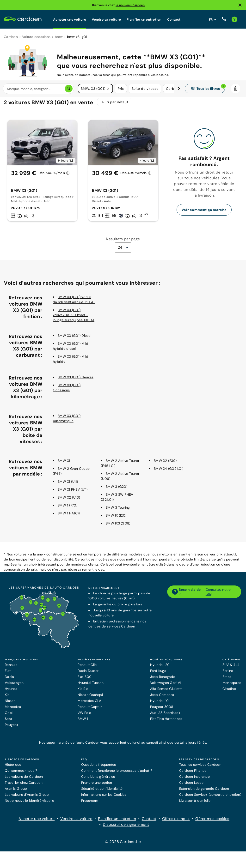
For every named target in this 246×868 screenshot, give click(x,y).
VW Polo (84, 716)
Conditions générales (98, 780)
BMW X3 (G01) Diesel (74, 339)
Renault (11, 668)
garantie (130, 613)
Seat (8, 722)
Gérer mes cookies (212, 822)
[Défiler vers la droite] (179, 89)
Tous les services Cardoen (200, 768)
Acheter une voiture (70, 19)
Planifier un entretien (144, 19)
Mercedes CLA (89, 704)
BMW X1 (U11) (68, 485)
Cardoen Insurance (194, 780)
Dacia (9, 680)
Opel (9, 716)
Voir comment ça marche (204, 213)
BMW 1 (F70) (68, 508)
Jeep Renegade (163, 680)
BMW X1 (64, 464)
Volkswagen (14, 686)
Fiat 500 (85, 680)
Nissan (10, 704)
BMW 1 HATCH (69, 516)
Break (227, 680)
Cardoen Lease (191, 786)
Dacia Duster (88, 674)
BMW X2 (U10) (69, 500)
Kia (7, 698)
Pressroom (90, 804)
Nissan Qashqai (90, 698)
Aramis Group (16, 792)
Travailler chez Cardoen (24, 786)
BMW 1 (83, 722)
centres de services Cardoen (112, 629)
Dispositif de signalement (126, 828)
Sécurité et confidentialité (102, 792)
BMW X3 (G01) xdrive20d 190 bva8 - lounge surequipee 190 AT (74, 318)
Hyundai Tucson (91, 686)
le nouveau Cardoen (130, 5)
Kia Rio (83, 692)
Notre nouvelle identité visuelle (29, 804)
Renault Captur (90, 710)
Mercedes (13, 710)
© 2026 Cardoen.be (123, 845)
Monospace (232, 686)
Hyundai (12, 692)
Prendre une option (97, 786)
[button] (108, 89)
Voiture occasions (36, 37)
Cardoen (11, 37)
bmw (59, 37)
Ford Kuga (158, 674)
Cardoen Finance (193, 774)
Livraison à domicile (195, 804)
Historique (13, 768)
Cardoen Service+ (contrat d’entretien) (210, 798)
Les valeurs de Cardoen (24, 780)
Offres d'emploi (176, 822)
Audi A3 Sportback (165, 716)
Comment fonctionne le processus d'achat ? (117, 774)
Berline (228, 674)
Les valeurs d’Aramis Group (27, 798)
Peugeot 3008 (162, 710)
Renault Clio (87, 668)
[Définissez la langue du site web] (213, 19)
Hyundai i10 (160, 704)
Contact (174, 19)
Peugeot (11, 728)
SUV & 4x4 (231, 668)
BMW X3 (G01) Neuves (76, 380)
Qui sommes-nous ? (21, 774)
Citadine (229, 692)
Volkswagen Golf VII (166, 686)
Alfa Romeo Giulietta (166, 692)
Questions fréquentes (99, 768)
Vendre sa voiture (106, 19)
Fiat (8, 674)
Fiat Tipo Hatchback (166, 722)
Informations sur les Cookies (104, 798)
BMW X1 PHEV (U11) (73, 493)
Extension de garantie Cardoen (204, 792)
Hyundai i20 (160, 668)
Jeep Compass (162, 698)
